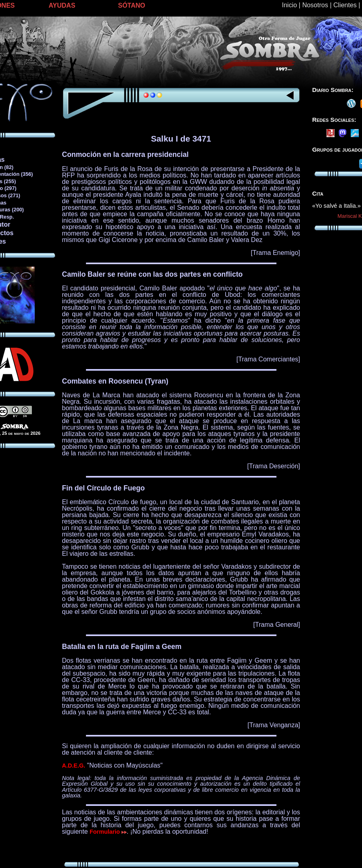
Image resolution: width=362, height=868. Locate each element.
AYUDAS (62, 5)
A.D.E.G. (74, 766)
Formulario (108, 832)
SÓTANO (132, 5)
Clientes (345, 5)
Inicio (290, 5)
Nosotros (315, 5)
